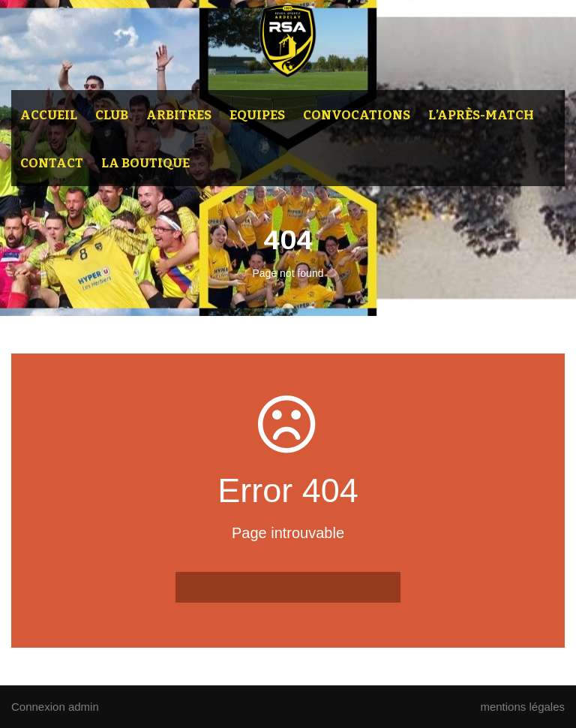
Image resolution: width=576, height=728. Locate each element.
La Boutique (145, 163)
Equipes (257, 115)
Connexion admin (55, 707)
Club (112, 115)
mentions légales (522, 707)
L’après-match (481, 115)
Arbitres (179, 115)
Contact (52, 163)
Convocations (357, 115)
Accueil (49, 115)
